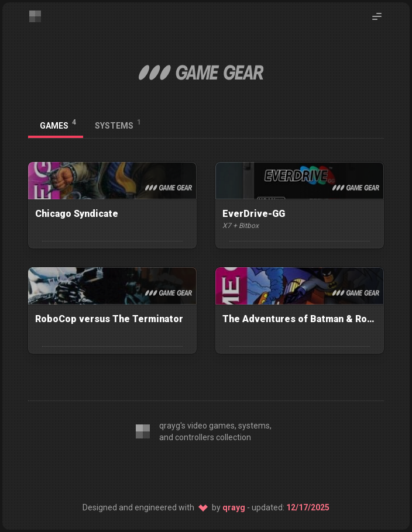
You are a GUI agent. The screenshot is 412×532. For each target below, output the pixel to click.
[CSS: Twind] (176, 470)
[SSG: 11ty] (206, 470)
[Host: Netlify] (267, 470)
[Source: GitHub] (236, 470)
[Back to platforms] (373, 125)
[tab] (56, 125)
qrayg (234, 507)
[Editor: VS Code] (145, 470)
